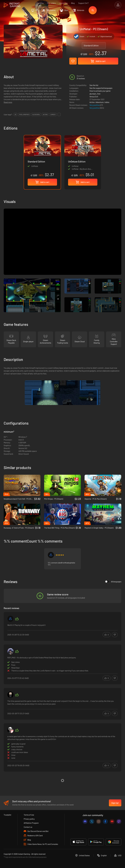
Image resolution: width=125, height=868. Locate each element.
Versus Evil (94, 97)
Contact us (28, 827)
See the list (94, 85)
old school (36, 114)
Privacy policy (29, 819)
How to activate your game (100, 91)
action (45, 114)
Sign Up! (115, 803)
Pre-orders (51, 3)
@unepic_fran (95, 94)
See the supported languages (101, 88)
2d (15, 114)
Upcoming (63, 3)
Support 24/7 (83, 3)
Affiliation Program (31, 823)
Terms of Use (29, 815)
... (59, 114)
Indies (107, 102)
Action (92, 102)
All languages (113, 582)
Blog (73, 3)
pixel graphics (24, 114)
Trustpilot (7, 815)
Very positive (95, 105)
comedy (53, 114)
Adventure (100, 102)
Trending (40, 3)
